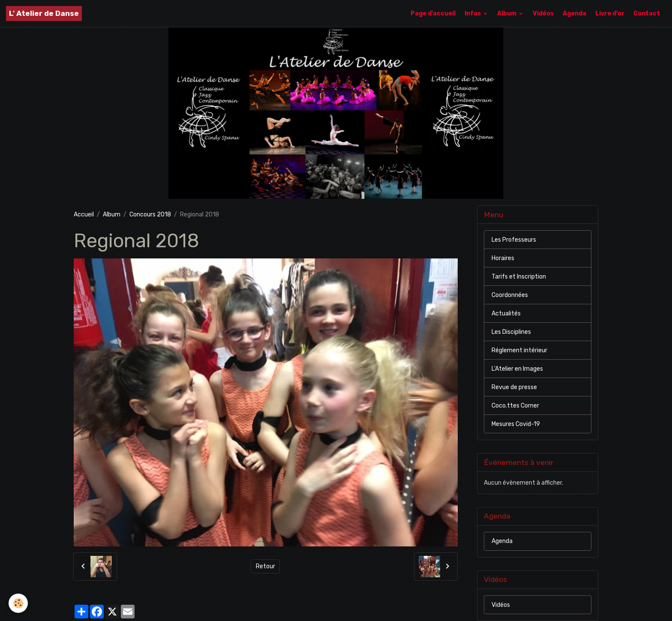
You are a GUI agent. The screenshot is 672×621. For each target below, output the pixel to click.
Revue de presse (514, 387)
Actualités (506, 313)
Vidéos (543, 13)
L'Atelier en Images (517, 369)
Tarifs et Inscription (519, 277)
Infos (473, 13)
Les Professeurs (514, 240)
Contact (647, 13)
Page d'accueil (433, 13)
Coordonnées (510, 295)
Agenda (574, 13)
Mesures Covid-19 (516, 424)
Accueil (84, 214)
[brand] (44, 13)
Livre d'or (610, 13)
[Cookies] (18, 603)
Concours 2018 (150, 214)
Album (507, 13)
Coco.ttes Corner (515, 406)
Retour (265, 566)
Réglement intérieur (519, 350)
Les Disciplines (511, 332)
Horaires (503, 258)
